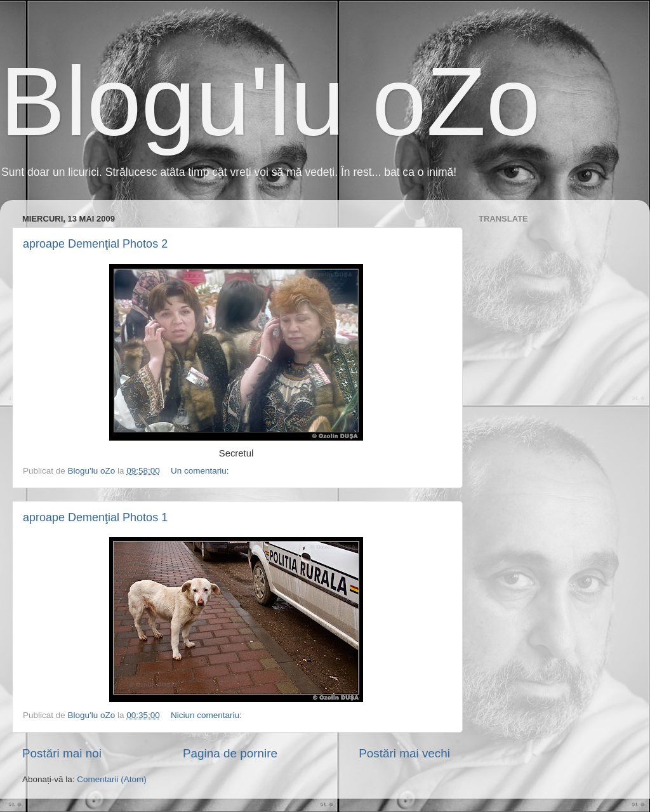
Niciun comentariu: (208, 715)
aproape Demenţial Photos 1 (95, 517)
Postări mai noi (62, 753)
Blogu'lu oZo (270, 102)
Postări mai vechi (404, 753)
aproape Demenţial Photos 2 (95, 244)
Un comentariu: (201, 471)
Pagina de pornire (230, 753)
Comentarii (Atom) (112, 779)
